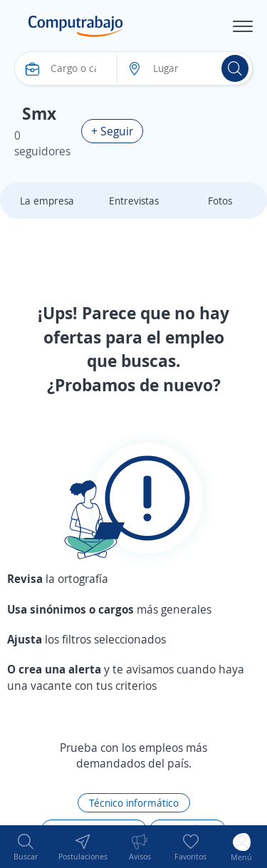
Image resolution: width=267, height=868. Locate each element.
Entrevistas (134, 201)
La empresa (47, 201)
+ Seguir (112, 131)
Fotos (220, 201)
